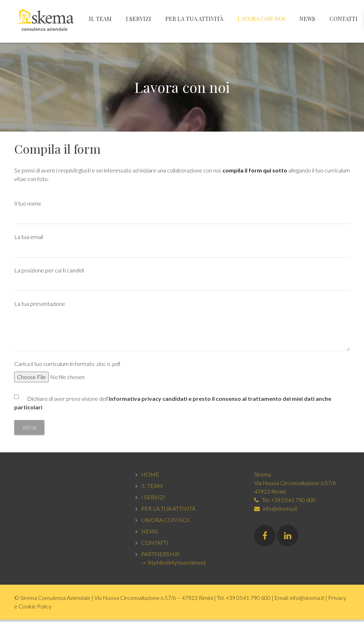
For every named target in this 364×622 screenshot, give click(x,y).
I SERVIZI (153, 499)
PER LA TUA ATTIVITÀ (168, 511)
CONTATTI (155, 545)
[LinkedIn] (288, 538)
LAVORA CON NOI (165, 522)
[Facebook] (265, 538)
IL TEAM (152, 488)
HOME (150, 477)
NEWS (150, 534)
